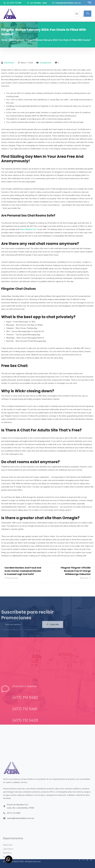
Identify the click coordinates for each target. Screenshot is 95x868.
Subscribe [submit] (53, 628)
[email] (22, 628)
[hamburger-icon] (77, 14)
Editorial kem (9, 63)
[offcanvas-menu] (89, 3)
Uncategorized (45, 63)
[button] (9, 859)
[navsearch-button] (88, 14)
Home (4, 40)
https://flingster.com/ (28, 229)
